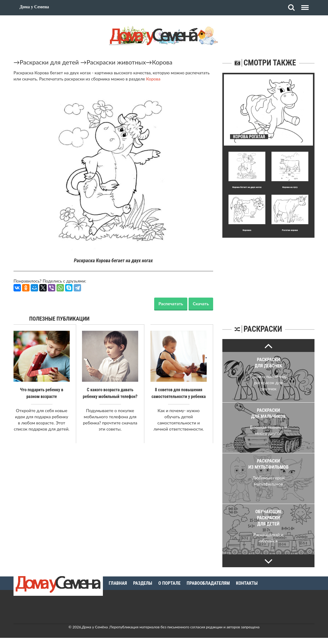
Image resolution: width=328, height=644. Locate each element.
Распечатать (171, 304)
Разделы (143, 583)
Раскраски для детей (49, 62)
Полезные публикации (59, 319)
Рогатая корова (290, 230)
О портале (170, 583)
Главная (118, 583)
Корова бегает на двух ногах (247, 187)
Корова (162, 62)
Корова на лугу (290, 187)
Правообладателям (208, 583)
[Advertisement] (268, 276)
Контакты (247, 583)
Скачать (201, 304)
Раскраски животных (116, 62)
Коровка (247, 230)
